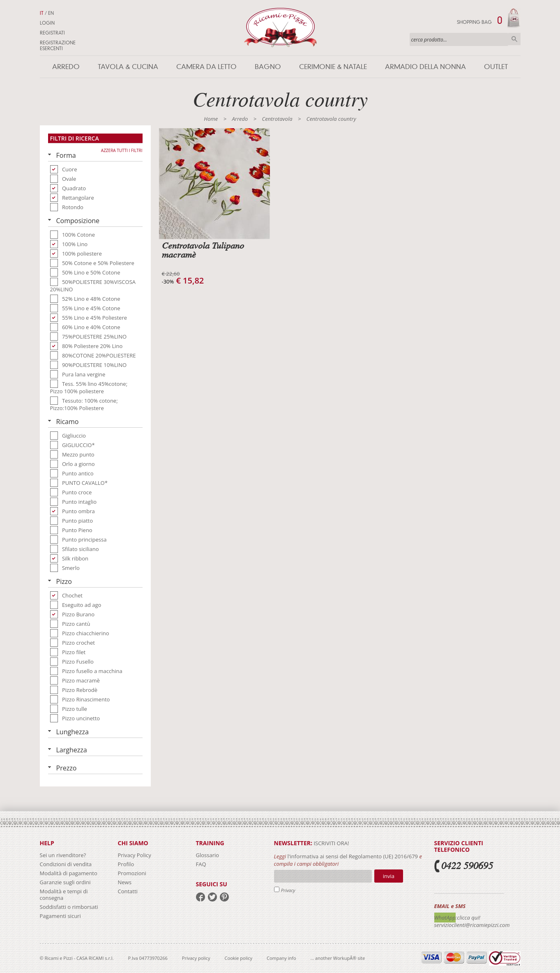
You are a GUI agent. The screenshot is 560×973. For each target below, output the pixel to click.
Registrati (52, 33)
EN (51, 13)
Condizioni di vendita (66, 864)
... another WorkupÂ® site (338, 958)
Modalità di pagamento (69, 873)
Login (47, 23)
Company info (281, 958)
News (125, 882)
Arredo (66, 67)
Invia (389, 876)
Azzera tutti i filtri (122, 150)
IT (42, 13)
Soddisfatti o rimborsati (69, 907)
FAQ (201, 864)
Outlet (496, 67)
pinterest (224, 897)
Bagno (268, 67)
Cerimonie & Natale (333, 67)
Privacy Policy (135, 855)
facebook (200, 897)
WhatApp (445, 918)
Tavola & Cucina (128, 67)
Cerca (514, 39)
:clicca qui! (468, 918)
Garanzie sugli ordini (65, 882)
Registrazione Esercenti (58, 46)
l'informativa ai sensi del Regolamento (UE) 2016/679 (353, 856)
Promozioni (132, 873)
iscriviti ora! (331, 843)
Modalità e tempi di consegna (64, 895)
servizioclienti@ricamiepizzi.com (472, 925)
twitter (212, 897)
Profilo (126, 864)
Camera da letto (206, 67)
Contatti (128, 891)
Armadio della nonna (425, 67)
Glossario (208, 855)
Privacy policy (196, 958)
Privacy (288, 890)
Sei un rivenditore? (63, 855)
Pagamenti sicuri (60, 916)
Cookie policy (239, 958)
